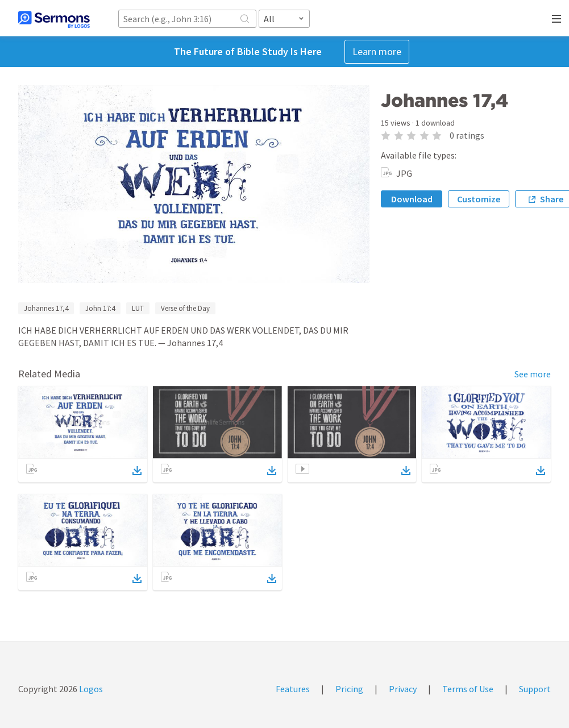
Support (535, 689)
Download (412, 199)
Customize (479, 199)
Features (293, 689)
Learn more (377, 51)
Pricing (349, 689)
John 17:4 (100, 308)
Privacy (403, 689)
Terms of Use (468, 689)
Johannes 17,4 (46, 308)
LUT (138, 308)
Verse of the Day (185, 308)
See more (533, 374)
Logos (90, 689)
